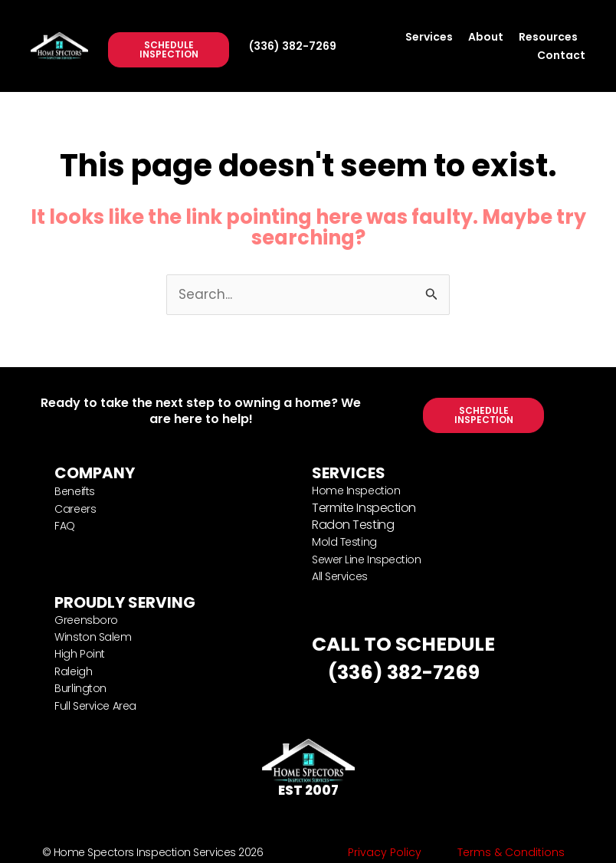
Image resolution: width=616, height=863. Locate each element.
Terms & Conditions (511, 852)
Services (429, 37)
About (486, 37)
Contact (561, 55)
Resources (548, 37)
